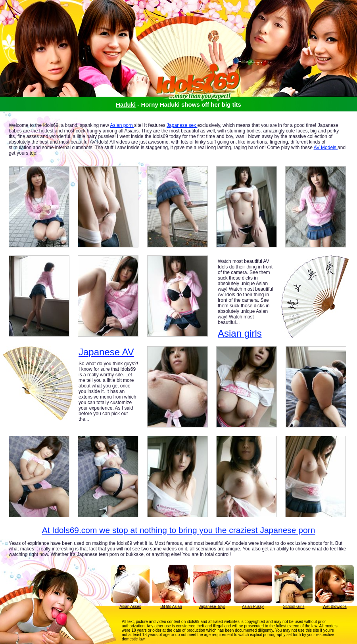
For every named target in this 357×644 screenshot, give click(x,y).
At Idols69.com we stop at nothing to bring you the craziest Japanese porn (179, 530)
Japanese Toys (212, 607)
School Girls (294, 607)
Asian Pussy (253, 607)
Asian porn (122, 125)
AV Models (326, 148)
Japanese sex (182, 125)
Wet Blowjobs (334, 607)
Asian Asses (130, 607)
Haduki (126, 104)
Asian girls (240, 333)
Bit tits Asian (171, 607)
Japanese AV (106, 352)
